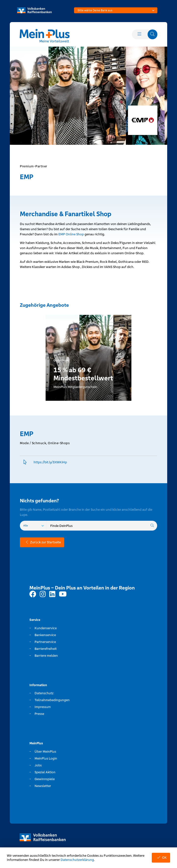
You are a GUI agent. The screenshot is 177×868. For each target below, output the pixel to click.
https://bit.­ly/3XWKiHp (50, 462)
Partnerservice (45, 642)
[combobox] (116, 10)
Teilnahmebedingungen (52, 700)
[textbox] (116, 10)
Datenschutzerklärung (77, 860)
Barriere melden (46, 656)
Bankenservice (45, 635)
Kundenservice (46, 628)
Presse (39, 714)
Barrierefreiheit (46, 649)
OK (161, 858)
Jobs (38, 765)
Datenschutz (44, 693)
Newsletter (43, 786)
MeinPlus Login (46, 758)
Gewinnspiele (45, 779)
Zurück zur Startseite (42, 542)
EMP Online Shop (71, 234)
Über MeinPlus (45, 752)
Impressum (43, 707)
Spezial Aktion (45, 772)
